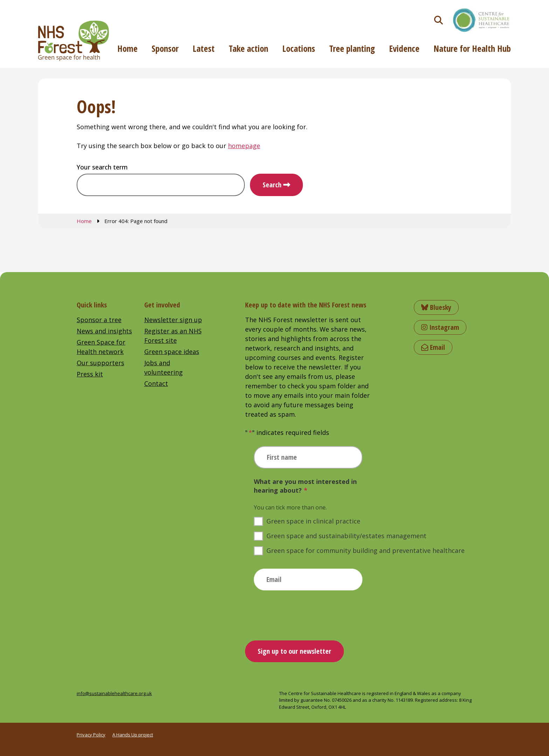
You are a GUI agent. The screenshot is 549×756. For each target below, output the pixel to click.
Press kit (90, 374)
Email (433, 347)
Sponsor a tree (99, 320)
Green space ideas (172, 352)
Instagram (440, 327)
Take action (248, 48)
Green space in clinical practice (313, 521)
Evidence (404, 48)
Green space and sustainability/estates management (346, 536)
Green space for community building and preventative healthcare (366, 550)
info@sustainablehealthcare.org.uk (114, 693)
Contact (156, 383)
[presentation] (307, 613)
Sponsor (165, 48)
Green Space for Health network (101, 347)
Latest (204, 48)
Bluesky (436, 307)
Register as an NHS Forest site (173, 336)
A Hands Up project (133, 735)
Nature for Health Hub (472, 48)
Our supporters (100, 363)
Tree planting (352, 48)
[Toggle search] (439, 20)
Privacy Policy (91, 735)
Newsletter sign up (173, 320)
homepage (244, 146)
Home (127, 48)
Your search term (102, 167)
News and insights (104, 331)
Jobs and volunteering (164, 367)
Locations (299, 48)
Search (272, 185)
